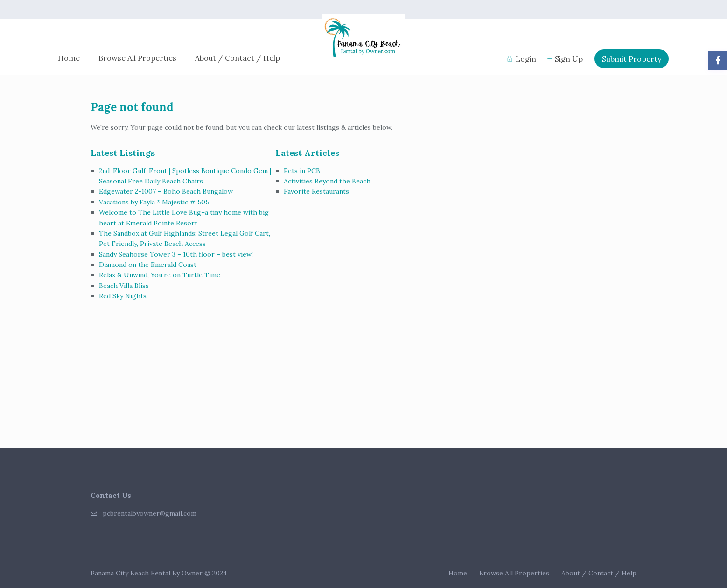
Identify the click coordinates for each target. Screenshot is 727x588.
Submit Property (632, 59)
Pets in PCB (302, 171)
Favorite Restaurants (316, 191)
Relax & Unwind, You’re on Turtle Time (160, 275)
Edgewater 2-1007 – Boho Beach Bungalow (166, 191)
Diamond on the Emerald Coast (148, 265)
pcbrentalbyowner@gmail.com (150, 513)
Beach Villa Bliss (124, 286)
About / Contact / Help (238, 58)
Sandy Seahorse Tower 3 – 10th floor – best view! (176, 254)
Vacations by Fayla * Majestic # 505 (154, 202)
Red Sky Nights (123, 296)
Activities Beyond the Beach (327, 181)
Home (69, 58)
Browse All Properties (137, 58)
